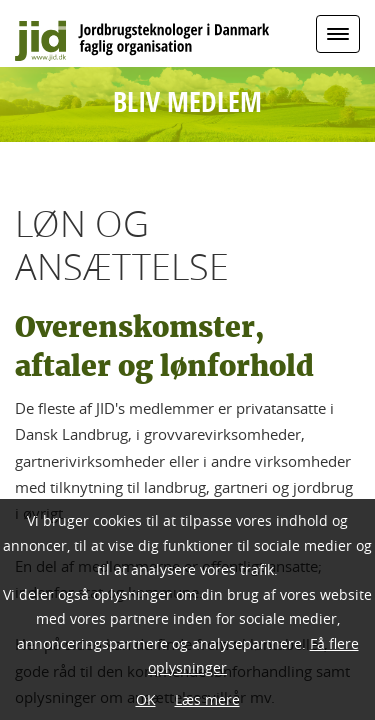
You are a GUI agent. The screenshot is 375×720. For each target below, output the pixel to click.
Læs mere (207, 699)
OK (146, 699)
